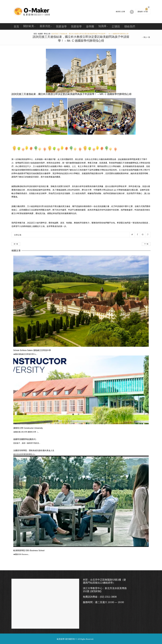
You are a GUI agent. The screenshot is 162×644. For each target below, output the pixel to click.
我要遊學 (61, 26)
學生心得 (47, 34)
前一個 (16, 244)
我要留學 (76, 26)
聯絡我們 (130, 26)
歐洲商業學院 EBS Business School (29, 550)
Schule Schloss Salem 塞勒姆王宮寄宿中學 (32, 350)
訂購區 (116, 26)
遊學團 (90, 26)
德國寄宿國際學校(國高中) (25, 439)
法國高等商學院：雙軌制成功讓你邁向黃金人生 (34, 450)
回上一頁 (147, 37)
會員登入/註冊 (120, 12)
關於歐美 (29, 26)
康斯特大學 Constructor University (28, 428)
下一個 (146, 244)
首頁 (16, 26)
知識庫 (102, 26)
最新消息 (45, 26)
